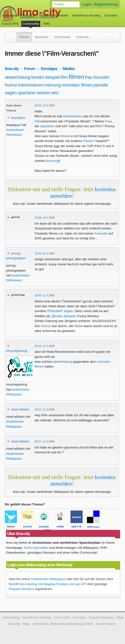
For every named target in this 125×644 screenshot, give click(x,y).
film (64, 77)
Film (38, 121)
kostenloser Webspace (19, 15)
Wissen (66, 136)
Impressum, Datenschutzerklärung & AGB (63, 624)
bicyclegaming (17, 351)
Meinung (52, 161)
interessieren (31, 85)
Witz (77, 326)
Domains (111, 15)
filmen (77, 77)
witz (55, 93)
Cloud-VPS (10, 24)
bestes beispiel (46, 77)
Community (31, 24)
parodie (101, 85)
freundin (101, 77)
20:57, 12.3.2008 (45, 409)
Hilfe (46, 24)
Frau (108, 121)
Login (87, 4)
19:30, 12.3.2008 (45, 253)
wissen (44, 93)
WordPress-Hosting (86, 15)
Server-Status (105, 624)
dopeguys (18, 118)
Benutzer (42, 37)
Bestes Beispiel (64, 316)
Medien (69, 69)
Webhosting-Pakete (54, 15)
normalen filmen (77, 85)
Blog (26, 624)
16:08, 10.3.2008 (45, 218)
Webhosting (11, 617)
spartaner (27, 93)
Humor (46, 326)
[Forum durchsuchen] (66, 4)
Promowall (62, 37)
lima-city (12, 69)
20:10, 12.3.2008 (45, 346)
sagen (11, 93)
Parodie (55, 311)
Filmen (89, 141)
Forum (24, 37)
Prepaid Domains (21, 589)
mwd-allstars (20, 409)
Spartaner (47, 126)
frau (89, 77)
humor (11, 85)
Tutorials (83, 37)
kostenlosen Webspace (48, 579)
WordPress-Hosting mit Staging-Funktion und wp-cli (46, 584)
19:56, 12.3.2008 (45, 295)
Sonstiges (49, 69)
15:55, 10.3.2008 (45, 105)
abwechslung (18, 77)
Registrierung (106, 4)
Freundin (101, 233)
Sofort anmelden (36, 548)
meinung (52, 85)
